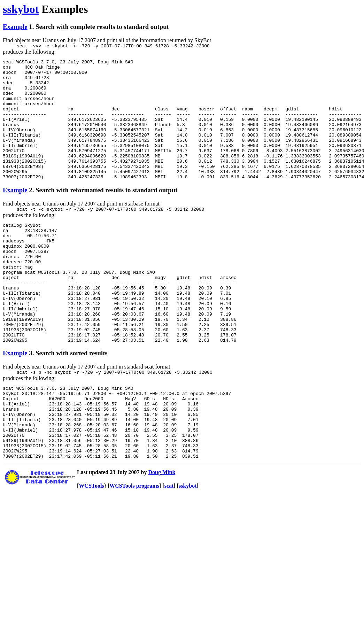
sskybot (21, 9)
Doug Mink (162, 538)
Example (15, 27)
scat (169, 552)
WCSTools (91, 552)
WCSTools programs (134, 552)
